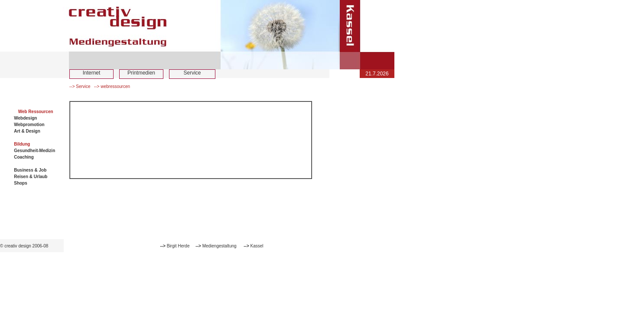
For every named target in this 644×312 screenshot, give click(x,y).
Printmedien (141, 73)
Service (192, 73)
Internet (92, 73)
